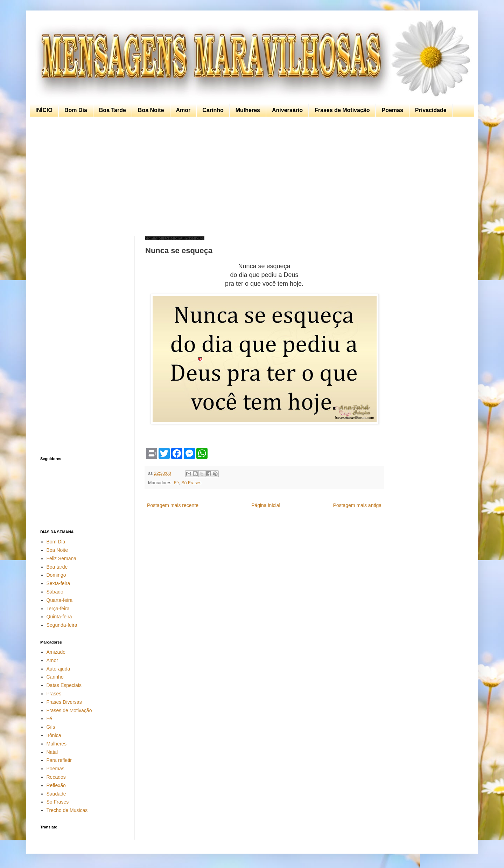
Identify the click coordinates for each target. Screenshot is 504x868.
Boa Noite (151, 110)
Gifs (51, 727)
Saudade (56, 794)
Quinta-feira (59, 617)
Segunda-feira (62, 625)
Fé (177, 483)
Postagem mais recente (173, 505)
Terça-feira (58, 609)
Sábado (55, 592)
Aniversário (287, 110)
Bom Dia (76, 110)
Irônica (54, 735)
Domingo (56, 575)
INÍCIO (44, 110)
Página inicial (266, 505)
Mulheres (248, 110)
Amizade (56, 652)
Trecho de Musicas (67, 810)
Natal (52, 752)
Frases (54, 694)
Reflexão (56, 785)
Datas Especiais (64, 685)
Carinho (213, 110)
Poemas (392, 110)
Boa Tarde (113, 110)
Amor (183, 110)
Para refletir (59, 760)
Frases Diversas (64, 702)
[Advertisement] (250, 176)
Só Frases (191, 483)
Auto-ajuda (58, 669)
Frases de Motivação (342, 110)
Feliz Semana (62, 558)
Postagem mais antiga (357, 505)
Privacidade (431, 110)
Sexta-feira (58, 583)
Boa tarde (57, 567)
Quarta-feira (60, 600)
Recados (56, 777)
